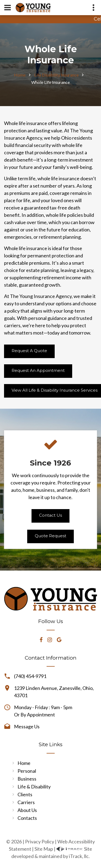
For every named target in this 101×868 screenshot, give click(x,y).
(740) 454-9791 (30, 676)
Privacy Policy (40, 841)
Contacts (27, 818)
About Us (27, 810)
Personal (27, 771)
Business (27, 779)
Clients (25, 794)
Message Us (27, 726)
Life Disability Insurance (56, 75)
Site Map (44, 849)
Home (20, 75)
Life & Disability (34, 787)
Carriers (26, 802)
